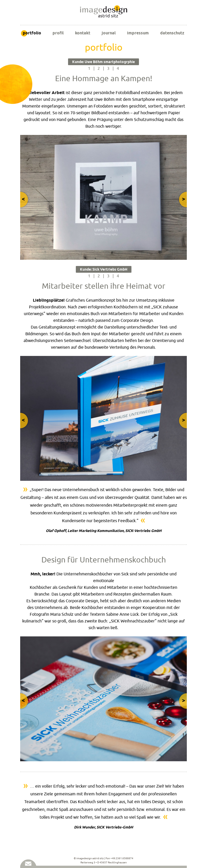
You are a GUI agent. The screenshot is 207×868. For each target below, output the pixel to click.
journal (109, 33)
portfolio (32, 33)
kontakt (83, 33)
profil (58, 33)
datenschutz (172, 33)
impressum (138, 33)
